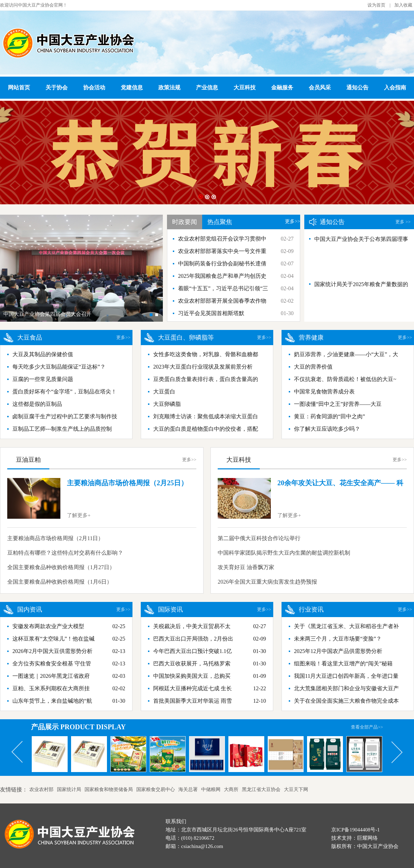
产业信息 (207, 87)
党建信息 (132, 87)
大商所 (231, 789)
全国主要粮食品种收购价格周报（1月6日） (60, 582)
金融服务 (282, 87)
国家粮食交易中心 (156, 789)
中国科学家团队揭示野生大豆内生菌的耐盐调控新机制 (284, 553)
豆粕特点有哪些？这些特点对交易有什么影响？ (65, 553)
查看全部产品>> (367, 727)
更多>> (293, 221)
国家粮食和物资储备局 (109, 789)
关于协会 (57, 87)
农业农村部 (41, 789)
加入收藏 (403, 5)
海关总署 (188, 789)
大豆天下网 (296, 789)
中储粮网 (211, 789)
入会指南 (395, 87)
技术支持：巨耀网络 (354, 838)
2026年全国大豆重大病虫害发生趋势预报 (267, 582)
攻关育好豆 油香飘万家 (246, 567)
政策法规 (169, 87)
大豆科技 (245, 87)
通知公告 (357, 87)
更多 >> (403, 222)
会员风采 (320, 87)
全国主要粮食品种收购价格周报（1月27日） (61, 567)
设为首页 (376, 5)
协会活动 (94, 87)
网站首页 (19, 87)
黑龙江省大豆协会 (261, 789)
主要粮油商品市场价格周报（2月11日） (55, 538)
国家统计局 (69, 789)
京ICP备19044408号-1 (356, 830)
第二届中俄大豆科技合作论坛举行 (259, 538)
